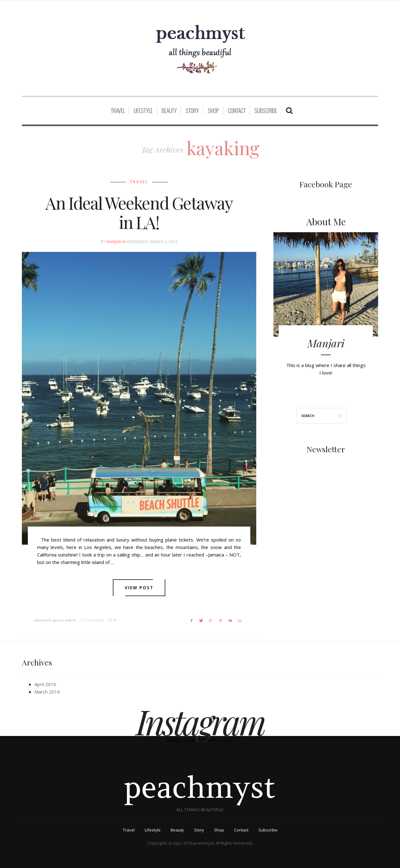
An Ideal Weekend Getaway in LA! (139, 213)
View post (139, 588)
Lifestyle (143, 110)
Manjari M (116, 242)
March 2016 (47, 692)
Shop (213, 110)
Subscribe (266, 110)
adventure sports (49, 620)
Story (192, 110)
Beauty (169, 110)
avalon (71, 620)
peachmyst (200, 787)
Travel (118, 110)
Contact (237, 110)
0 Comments (93, 620)
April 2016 (45, 684)
